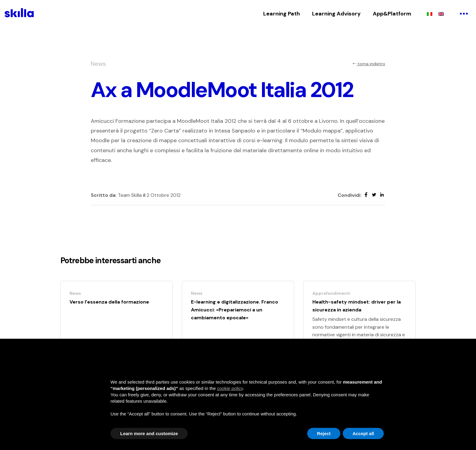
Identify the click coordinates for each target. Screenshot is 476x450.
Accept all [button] (363, 433)
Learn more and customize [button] (149, 433)
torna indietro (369, 64)
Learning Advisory (336, 14)
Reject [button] (324, 433)
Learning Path (282, 14)
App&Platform (392, 14)
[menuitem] (430, 14)
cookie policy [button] (230, 388)
